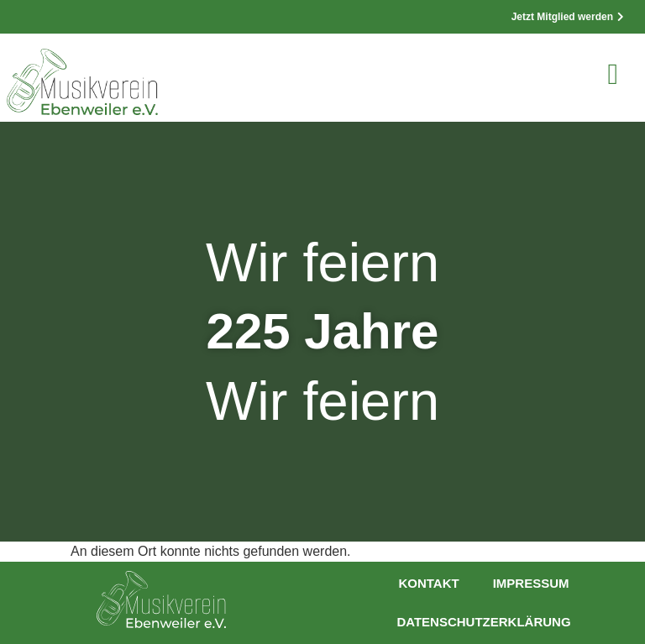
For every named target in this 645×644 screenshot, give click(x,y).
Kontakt (428, 583)
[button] (613, 74)
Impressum (531, 583)
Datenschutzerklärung (483, 622)
